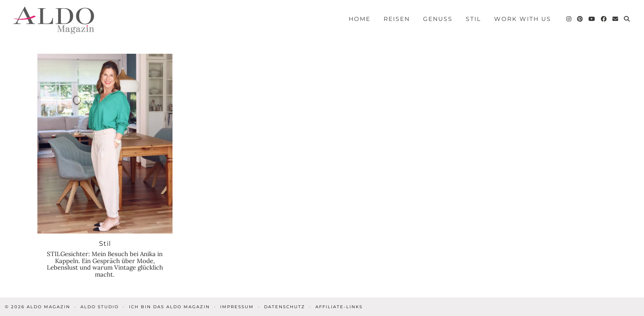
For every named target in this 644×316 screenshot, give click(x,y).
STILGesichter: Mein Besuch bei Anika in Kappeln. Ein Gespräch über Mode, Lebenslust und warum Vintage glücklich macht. (105, 264)
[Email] (616, 19)
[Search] (627, 19)
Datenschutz (285, 307)
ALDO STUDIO (100, 307)
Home (360, 19)
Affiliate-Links (339, 307)
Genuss (438, 19)
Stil (473, 19)
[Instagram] (569, 19)
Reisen (397, 19)
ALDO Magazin (48, 307)
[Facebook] (604, 19)
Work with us (523, 19)
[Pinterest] (580, 19)
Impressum (237, 307)
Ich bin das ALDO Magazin (169, 307)
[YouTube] (592, 19)
